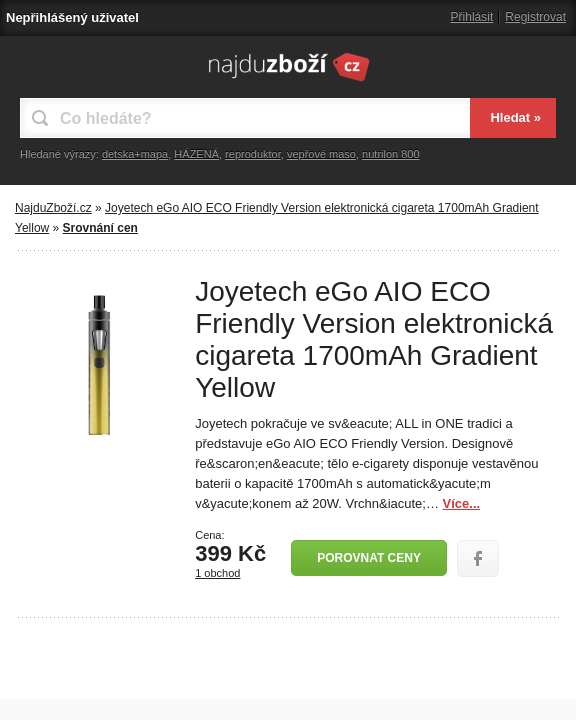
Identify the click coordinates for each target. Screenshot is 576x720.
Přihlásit (472, 17)
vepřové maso (321, 154)
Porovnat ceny (369, 558)
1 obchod (217, 573)
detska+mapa (135, 154)
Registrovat (535, 17)
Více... (462, 503)
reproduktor (253, 154)
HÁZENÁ (196, 154)
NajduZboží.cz (53, 208)
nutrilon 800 (391, 154)
